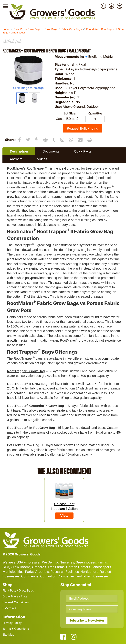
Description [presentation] (19, 151)
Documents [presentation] (51, 151)
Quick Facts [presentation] (83, 151)
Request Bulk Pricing (83, 128)
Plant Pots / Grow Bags (27, 29)
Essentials (9, 608)
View (64, 516)
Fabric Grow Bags (72, 29)
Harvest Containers (16, 602)
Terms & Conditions (16, 629)
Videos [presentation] (42, 159)
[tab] (19, 151)
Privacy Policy (12, 623)
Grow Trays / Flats (15, 596)
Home (6, 29)
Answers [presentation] (16, 159)
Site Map (8, 635)
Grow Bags (51, 29)
